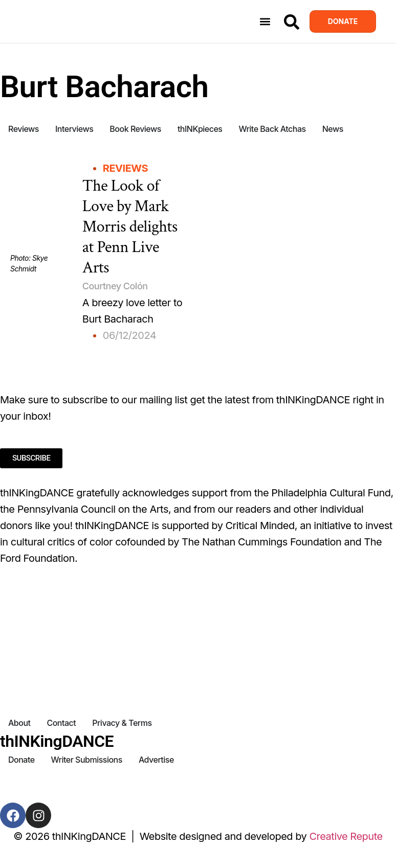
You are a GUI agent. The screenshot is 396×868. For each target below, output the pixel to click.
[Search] (292, 22)
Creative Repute (346, 836)
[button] (265, 22)
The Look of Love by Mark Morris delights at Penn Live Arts (130, 227)
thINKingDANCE (57, 741)
